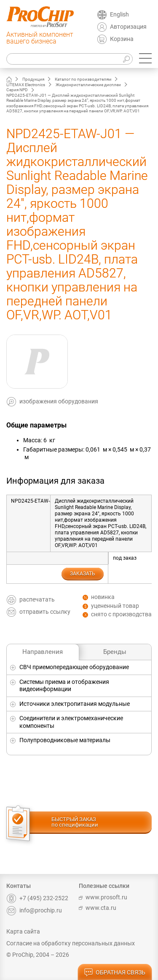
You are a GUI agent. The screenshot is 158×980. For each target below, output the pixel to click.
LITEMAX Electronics (26, 85)
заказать (83, 574)
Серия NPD (17, 90)
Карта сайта (23, 931)
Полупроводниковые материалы (65, 740)
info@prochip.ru (34, 910)
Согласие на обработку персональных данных (71, 943)
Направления (43, 652)
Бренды (115, 652)
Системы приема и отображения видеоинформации (64, 686)
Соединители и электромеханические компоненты (71, 722)
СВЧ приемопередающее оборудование (74, 667)
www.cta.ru (98, 908)
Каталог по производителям (83, 79)
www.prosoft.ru (103, 897)
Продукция (33, 79)
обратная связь (115, 973)
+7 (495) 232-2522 (37, 898)
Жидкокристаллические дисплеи (88, 85)
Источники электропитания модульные (75, 704)
